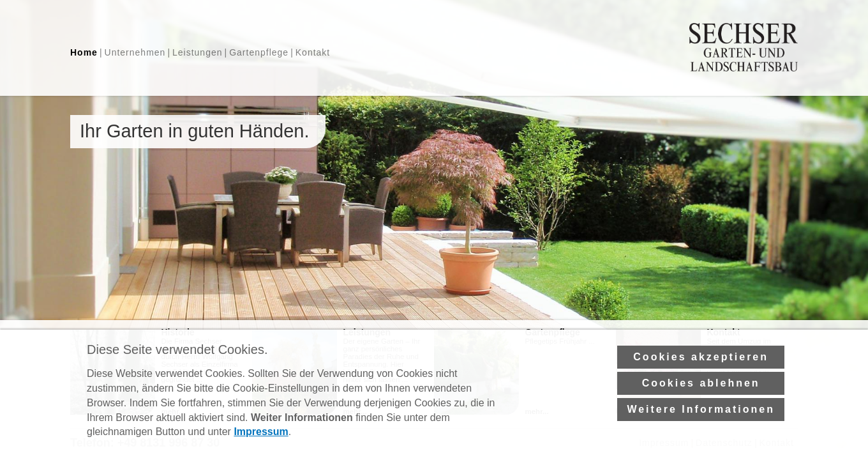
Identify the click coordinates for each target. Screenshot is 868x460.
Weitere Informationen (701, 426)
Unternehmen (135, 52)
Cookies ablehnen (701, 400)
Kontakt (313, 52)
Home (84, 52)
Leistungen (198, 52)
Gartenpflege (259, 52)
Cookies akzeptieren (701, 373)
